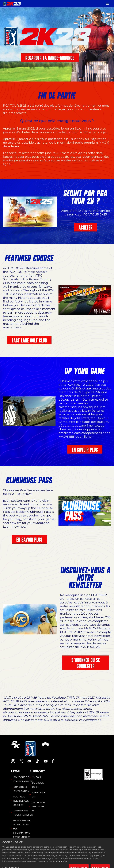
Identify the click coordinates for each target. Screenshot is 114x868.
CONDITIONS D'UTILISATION (21, 789)
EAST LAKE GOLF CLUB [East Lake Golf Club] (29, 340)
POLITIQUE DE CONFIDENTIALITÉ (23, 779)
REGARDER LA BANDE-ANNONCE (50, 58)
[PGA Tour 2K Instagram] (13, 761)
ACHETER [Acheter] (85, 228)
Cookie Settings (19, 845)
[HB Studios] (45, 749)
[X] (21, 761)
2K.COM (37, 777)
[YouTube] (46, 761)
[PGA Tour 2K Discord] (29, 761)
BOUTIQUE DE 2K (38, 785)
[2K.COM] (16, 749)
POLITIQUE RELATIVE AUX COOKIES (21, 801)
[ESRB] (94, 775)
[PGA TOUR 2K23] (12, 4)
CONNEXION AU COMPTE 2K (38, 806)
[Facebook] (53, 761)
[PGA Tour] (31, 749)
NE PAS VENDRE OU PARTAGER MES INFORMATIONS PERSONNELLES (22, 829)
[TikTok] (37, 761)
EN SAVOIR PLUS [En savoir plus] (85, 450)
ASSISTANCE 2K (39, 795)
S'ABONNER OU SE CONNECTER (86, 663)
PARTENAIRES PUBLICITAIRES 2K (23, 813)
